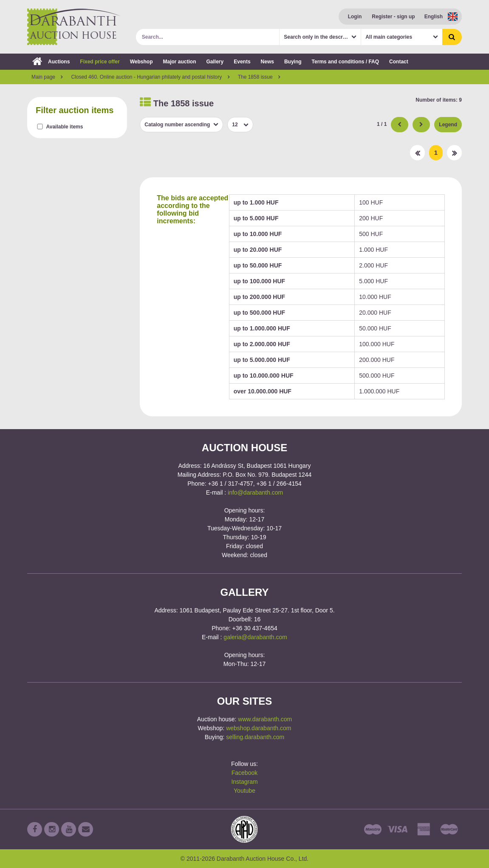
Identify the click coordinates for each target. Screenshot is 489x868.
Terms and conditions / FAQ (345, 62)
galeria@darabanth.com (255, 637)
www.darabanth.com (265, 719)
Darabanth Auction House (74, 27)
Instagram (244, 782)
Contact (399, 62)
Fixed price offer (100, 62)
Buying (293, 62)
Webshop (141, 62)
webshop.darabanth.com (259, 728)
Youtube (245, 791)
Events (242, 62)
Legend (448, 125)
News (267, 62)
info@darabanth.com (255, 492)
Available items (65, 127)
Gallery (215, 62)
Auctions (51, 62)
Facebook (245, 773)
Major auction (179, 62)
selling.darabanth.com (255, 737)
